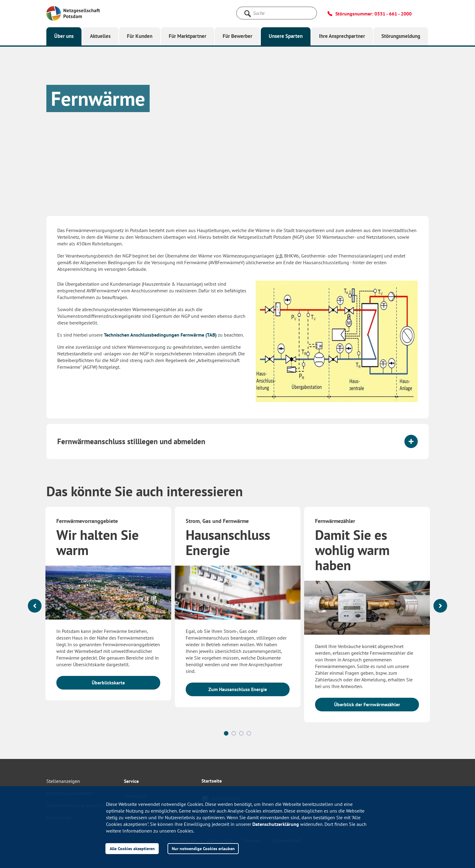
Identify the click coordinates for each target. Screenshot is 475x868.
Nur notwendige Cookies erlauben (203, 848)
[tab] (237, 441)
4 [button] (249, 733)
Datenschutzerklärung (276, 824)
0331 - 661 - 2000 (393, 14)
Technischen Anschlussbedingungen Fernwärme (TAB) (160, 335)
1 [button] (226, 733)
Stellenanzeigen (63, 781)
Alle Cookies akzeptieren (132, 848)
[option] (108, 606)
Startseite (212, 781)
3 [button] (241, 733)
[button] (237, 441)
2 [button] (234, 733)
